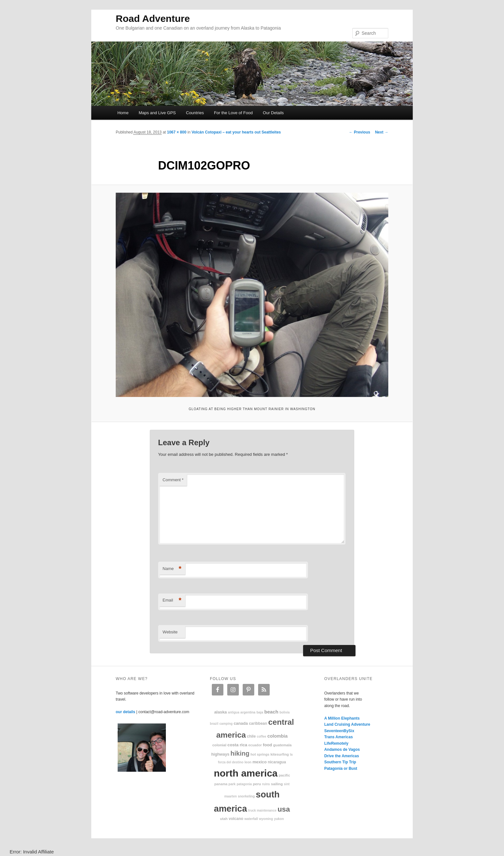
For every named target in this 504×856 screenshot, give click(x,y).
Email (172, 600)
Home (123, 113)
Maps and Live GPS (157, 113)
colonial (219, 745)
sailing (277, 784)
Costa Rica (238, 745)
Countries (195, 113)
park (232, 784)
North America (246, 773)
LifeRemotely (336, 743)
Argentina (248, 712)
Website (170, 632)
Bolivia (284, 712)
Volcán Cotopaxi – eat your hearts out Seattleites (236, 132)
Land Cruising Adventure (347, 724)
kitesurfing (279, 754)
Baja (260, 712)
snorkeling (246, 796)
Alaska (220, 712)
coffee (261, 736)
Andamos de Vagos (342, 750)
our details (126, 712)
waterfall (251, 819)
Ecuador (255, 745)
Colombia (278, 736)
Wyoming (266, 819)
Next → (382, 132)
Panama (221, 784)
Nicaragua (277, 762)
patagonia (244, 784)
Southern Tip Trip (340, 762)
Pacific (284, 775)
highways (220, 754)
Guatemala (282, 745)
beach (271, 712)
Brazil (214, 724)
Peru (257, 784)
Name (172, 569)
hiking (240, 753)
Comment (173, 480)
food (268, 745)
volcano (236, 819)
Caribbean (258, 723)
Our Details (273, 113)
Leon (248, 762)
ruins (266, 784)
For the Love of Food (234, 113)
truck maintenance (262, 810)
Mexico (259, 762)
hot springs (260, 754)
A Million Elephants (342, 718)
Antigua (234, 712)
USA (284, 809)
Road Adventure (153, 18)
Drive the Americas (342, 756)
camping (226, 724)
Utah (224, 819)
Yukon (279, 819)
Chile (251, 736)
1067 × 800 (176, 132)
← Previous (360, 132)
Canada (241, 723)
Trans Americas (339, 737)
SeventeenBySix (339, 731)
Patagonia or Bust (341, 769)
